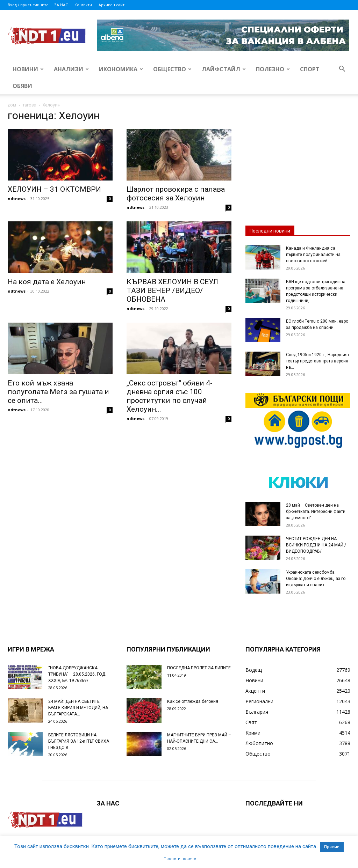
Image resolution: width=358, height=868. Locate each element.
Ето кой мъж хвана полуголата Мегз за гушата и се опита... (58, 392)
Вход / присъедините (28, 5)
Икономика (121, 69)
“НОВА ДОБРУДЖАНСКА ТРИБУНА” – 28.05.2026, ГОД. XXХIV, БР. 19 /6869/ (77, 674)
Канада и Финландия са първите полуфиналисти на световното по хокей (313, 255)
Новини (28, 69)
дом (12, 105)
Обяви (22, 86)
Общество (172, 69)
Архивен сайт (112, 5)
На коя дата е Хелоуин (47, 282)
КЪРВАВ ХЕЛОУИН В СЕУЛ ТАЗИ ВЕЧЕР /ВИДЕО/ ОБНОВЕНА (172, 290)
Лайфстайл (224, 69)
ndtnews (17, 198)
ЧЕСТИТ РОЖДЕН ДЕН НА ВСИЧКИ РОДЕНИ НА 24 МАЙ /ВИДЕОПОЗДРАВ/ (316, 545)
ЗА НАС (61, 5)
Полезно (273, 69)
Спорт (310, 69)
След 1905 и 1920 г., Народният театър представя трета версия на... (318, 361)
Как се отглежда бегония (193, 701)
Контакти (83, 5)
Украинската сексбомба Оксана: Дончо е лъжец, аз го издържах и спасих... (316, 579)
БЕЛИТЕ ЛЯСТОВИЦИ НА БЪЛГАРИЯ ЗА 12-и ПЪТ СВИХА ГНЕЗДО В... (79, 741)
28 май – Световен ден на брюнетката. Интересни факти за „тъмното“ (316, 512)
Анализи (71, 69)
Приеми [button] (332, 847)
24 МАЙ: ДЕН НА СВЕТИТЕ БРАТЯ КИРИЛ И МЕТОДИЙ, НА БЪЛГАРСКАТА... (78, 708)
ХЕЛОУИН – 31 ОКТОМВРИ (54, 189)
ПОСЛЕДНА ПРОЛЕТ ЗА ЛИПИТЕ (199, 668)
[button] (342, 70)
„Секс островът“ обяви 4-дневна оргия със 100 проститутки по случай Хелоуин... (170, 396)
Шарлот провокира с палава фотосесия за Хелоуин (176, 194)
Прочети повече (180, 859)
